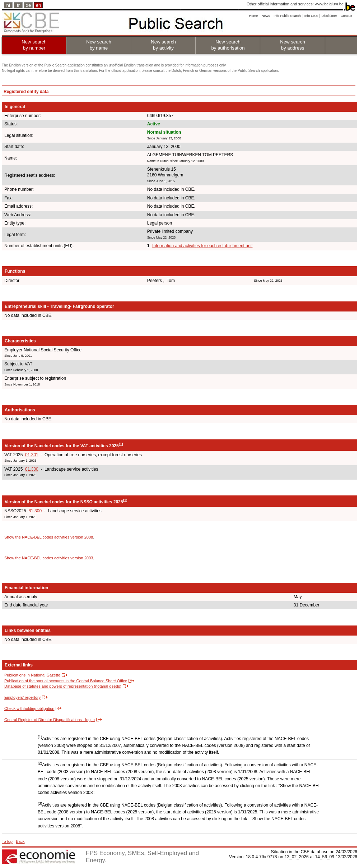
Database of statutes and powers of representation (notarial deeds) (63, 686)
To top (7, 841)
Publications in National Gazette (32, 675)
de (29, 5)
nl (8, 5)
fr (18, 5)
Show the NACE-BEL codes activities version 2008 (49, 537)
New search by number (34, 45)
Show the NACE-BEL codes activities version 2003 (49, 558)
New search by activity (163, 45)
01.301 (32, 455)
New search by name (99, 45)
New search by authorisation (228, 45)
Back (20, 841)
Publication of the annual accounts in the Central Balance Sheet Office (66, 681)
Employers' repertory (22, 697)
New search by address (293, 45)
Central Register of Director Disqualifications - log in (50, 720)
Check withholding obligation (29, 708)
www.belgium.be (329, 4)
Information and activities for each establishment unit (202, 246)
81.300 (32, 469)
